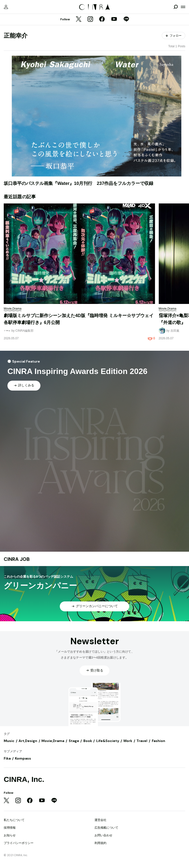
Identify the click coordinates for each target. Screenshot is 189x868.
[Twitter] (79, 20)
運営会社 (100, 820)
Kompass (23, 758)
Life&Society (108, 741)
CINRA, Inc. (24, 779)
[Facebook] (102, 20)
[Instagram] (90, 20)
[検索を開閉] (176, 7)
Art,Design (28, 741)
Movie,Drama (53, 741)
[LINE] (126, 20)
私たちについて (14, 820)
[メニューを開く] (183, 7)
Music (9, 741)
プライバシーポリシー (19, 843)
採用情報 (10, 828)
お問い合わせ (103, 835)
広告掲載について (106, 828)
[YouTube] (114, 20)
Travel (142, 741)
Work (128, 741)
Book (88, 741)
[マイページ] (6, 7)
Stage (74, 741)
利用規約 (100, 843)
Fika (7, 758)
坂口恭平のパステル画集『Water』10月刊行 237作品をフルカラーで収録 (79, 183)
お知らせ (10, 835)
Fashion (158, 741)
